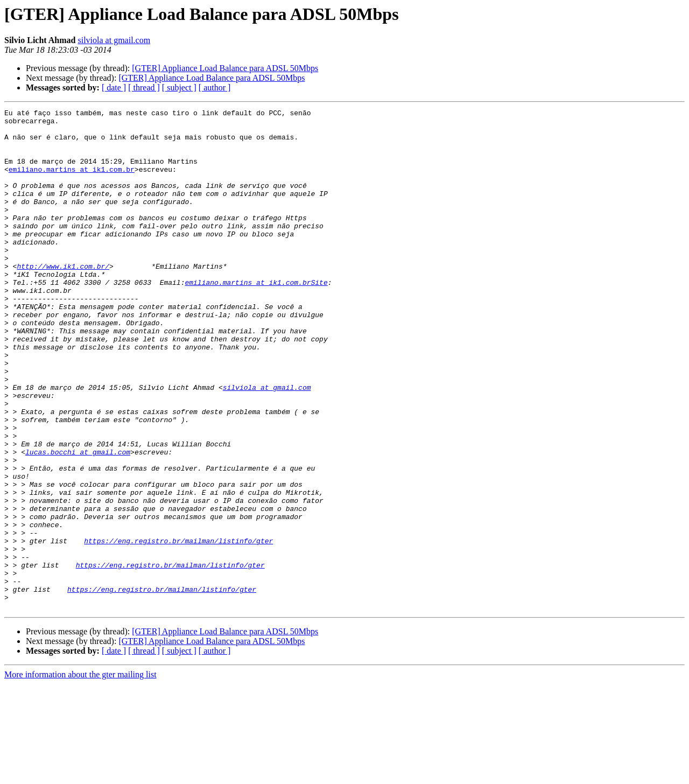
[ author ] (215, 87)
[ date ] (114, 87)
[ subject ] (179, 87)
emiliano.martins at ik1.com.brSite (256, 318)
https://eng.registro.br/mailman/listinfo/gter (178, 628)
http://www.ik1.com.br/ (63, 298)
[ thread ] (144, 87)
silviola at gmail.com (114, 40)
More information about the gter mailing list (80, 775)
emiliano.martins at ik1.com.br (72, 182)
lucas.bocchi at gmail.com (78, 521)
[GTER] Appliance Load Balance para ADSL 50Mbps (225, 68)
